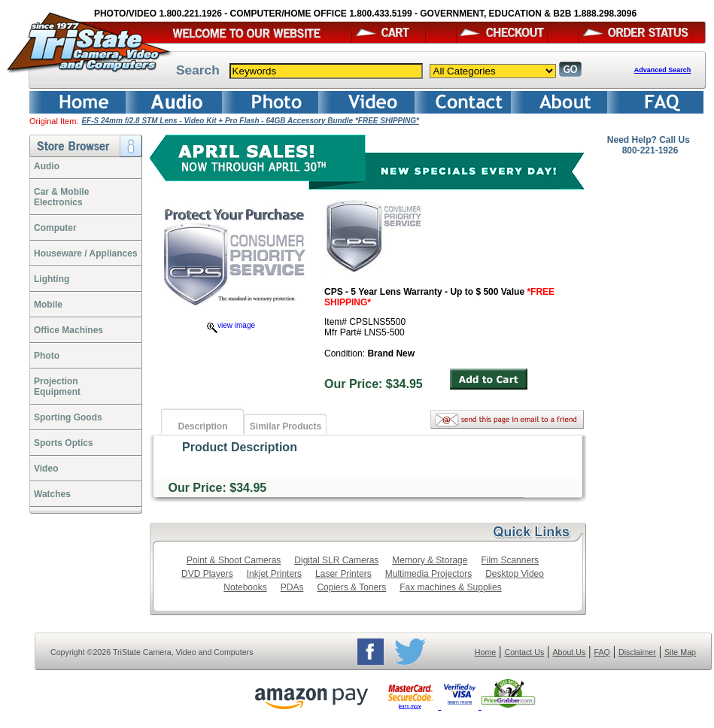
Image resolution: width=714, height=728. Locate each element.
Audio (47, 166)
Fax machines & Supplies (450, 587)
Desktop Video (515, 574)
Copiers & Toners (351, 587)
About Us (569, 652)
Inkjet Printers (274, 574)
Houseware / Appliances (86, 253)
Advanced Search (663, 70)
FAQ (602, 652)
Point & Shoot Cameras (234, 560)
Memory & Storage (430, 560)
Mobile (48, 305)
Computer (55, 228)
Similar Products (286, 426)
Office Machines (68, 330)
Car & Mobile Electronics (61, 197)
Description (202, 426)
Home (485, 652)
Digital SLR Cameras (336, 560)
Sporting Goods (68, 417)
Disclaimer (637, 652)
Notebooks (245, 587)
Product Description (240, 447)
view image (231, 325)
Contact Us (525, 652)
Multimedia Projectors (428, 574)
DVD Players (207, 574)
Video (46, 469)
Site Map (680, 652)
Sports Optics (64, 443)
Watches (52, 494)
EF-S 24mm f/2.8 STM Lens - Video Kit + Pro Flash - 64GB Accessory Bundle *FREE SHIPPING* (250, 121)
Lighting (52, 279)
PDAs (292, 587)
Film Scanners (510, 560)
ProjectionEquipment (57, 387)
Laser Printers (343, 574)
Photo (47, 356)
